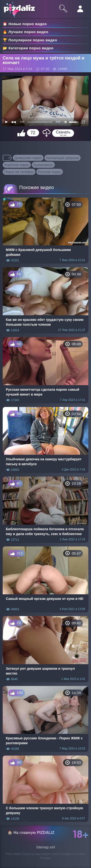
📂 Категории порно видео (28, 48)
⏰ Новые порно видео (25, 24)
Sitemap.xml (45, 847)
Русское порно (50, 172)
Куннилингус (43, 165)
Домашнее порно (28, 158)
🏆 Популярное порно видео (30, 40)
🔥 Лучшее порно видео (25, 32)
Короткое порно (17, 165)
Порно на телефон (19, 172)
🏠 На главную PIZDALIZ (31, 833)
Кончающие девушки (63, 158)
